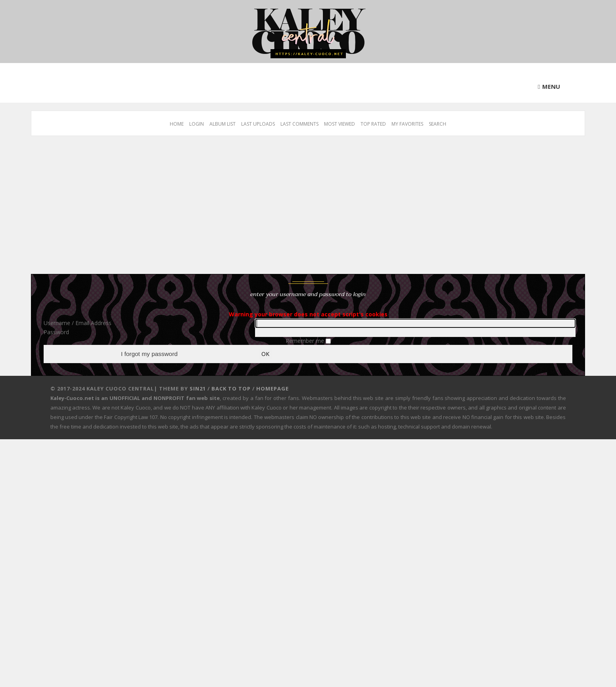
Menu (551, 86)
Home (177, 124)
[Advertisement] (269, 209)
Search (438, 124)
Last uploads (258, 124)
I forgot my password (149, 354)
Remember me (306, 341)
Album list (223, 124)
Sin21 (198, 389)
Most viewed (340, 124)
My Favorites (407, 124)
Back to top (231, 389)
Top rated (373, 124)
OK (265, 354)
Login (197, 124)
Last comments (299, 124)
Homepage (272, 389)
